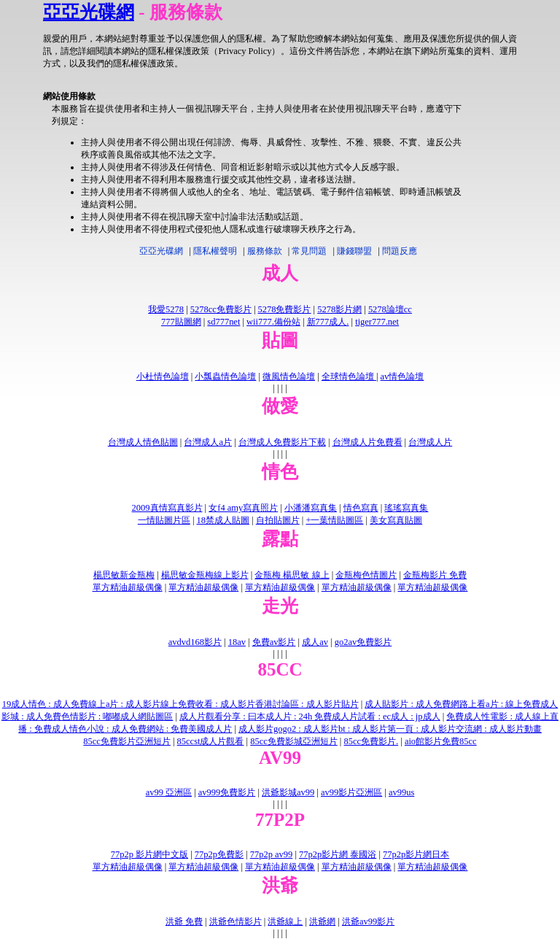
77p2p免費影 (219, 854)
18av (237, 642)
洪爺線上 (285, 921)
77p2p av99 (272, 854)
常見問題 (309, 251)
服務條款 (265, 251)
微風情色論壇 (289, 376)
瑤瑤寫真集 (406, 508)
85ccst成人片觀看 (211, 741)
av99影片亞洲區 (351, 792)
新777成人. (328, 322)
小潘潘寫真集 (311, 508)
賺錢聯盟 (354, 251)
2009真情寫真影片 (167, 508)
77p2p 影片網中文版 (149, 854)
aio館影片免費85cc (441, 741)
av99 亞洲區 (169, 792)
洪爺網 (322, 921)
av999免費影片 (227, 792)
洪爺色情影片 (236, 921)
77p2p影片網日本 (416, 854)
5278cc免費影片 (221, 309)
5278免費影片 (285, 309)
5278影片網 (339, 309)
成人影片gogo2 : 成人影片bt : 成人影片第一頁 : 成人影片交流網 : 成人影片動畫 (390, 729)
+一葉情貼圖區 (334, 520)
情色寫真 (361, 508)
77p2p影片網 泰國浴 (338, 854)
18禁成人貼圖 (223, 520)
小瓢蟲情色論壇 (225, 376)
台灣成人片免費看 (367, 442)
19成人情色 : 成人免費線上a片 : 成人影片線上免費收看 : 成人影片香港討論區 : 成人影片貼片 (180, 704)
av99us (401, 792)
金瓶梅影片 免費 (435, 575)
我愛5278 (166, 309)
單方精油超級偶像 (128, 587)
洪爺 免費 (184, 921)
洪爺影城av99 (288, 792)
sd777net (223, 322)
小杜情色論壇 (163, 376)
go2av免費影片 (363, 642)
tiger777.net (377, 322)
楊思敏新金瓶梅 (124, 575)
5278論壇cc (390, 309)
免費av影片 (274, 642)
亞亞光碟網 (89, 12)
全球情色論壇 (349, 376)
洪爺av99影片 (368, 921)
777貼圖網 (181, 322)
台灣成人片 (430, 442)
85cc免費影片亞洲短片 (127, 741)
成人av (315, 642)
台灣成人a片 (208, 442)
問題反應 (400, 251)
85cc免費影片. (371, 741)
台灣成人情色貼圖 (143, 442)
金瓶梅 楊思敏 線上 (292, 575)
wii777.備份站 (273, 322)
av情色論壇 (402, 376)
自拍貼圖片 (278, 520)
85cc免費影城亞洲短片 (294, 741)
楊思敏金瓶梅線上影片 (205, 575)
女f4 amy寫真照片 (243, 508)
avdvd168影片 (195, 642)
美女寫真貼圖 (396, 520)
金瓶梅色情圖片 (366, 575)
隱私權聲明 (215, 251)
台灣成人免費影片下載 (282, 442)
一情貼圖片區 (164, 520)
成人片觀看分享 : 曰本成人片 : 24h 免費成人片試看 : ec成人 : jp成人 (310, 716)
